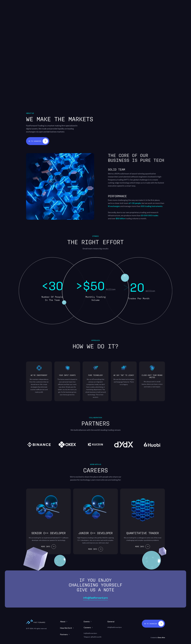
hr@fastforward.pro (90, 633)
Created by (158, 637)
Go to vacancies (35, 141)
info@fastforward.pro (95, 598)
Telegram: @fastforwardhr (93, 637)
